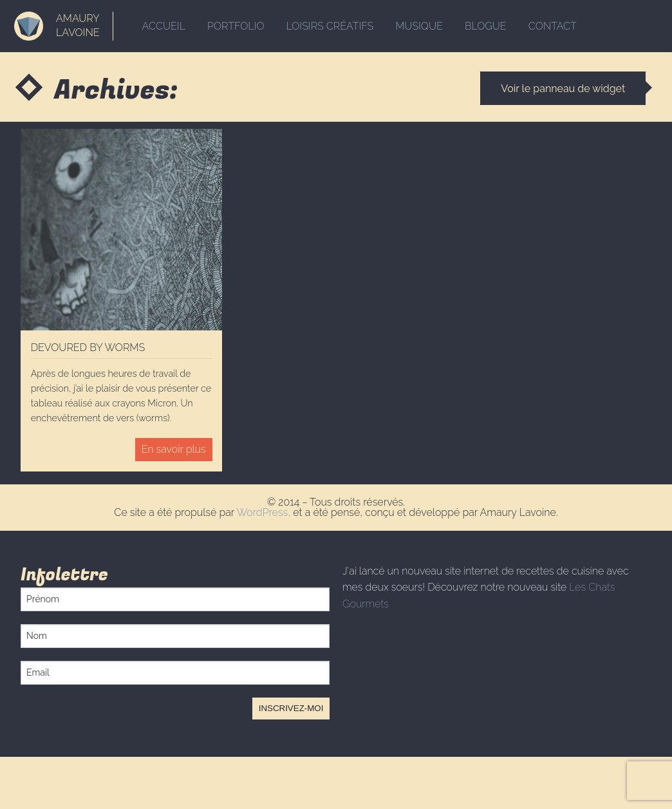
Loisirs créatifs (330, 26)
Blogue (486, 26)
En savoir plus (174, 449)
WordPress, (265, 512)
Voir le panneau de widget (563, 89)
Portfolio (236, 26)
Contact (553, 26)
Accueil (164, 26)
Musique (419, 26)
